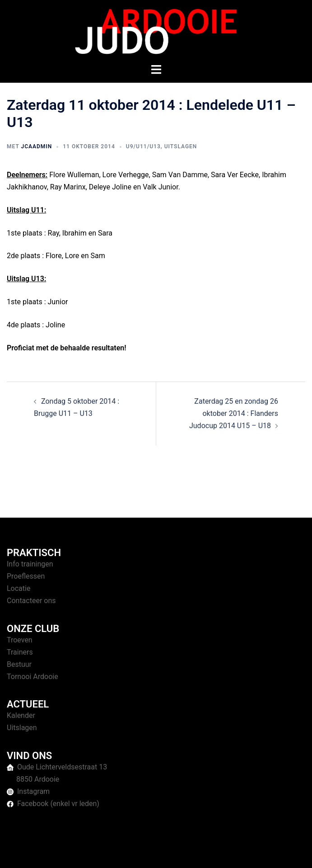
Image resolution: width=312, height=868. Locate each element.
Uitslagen (181, 146)
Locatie (19, 588)
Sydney (238, 852)
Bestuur (19, 664)
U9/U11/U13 (143, 146)
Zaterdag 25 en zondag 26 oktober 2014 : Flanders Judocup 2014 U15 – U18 (234, 413)
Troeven (20, 640)
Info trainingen (30, 564)
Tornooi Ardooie (33, 677)
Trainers (20, 652)
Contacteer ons (31, 601)
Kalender (21, 715)
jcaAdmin (36, 146)
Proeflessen (26, 576)
